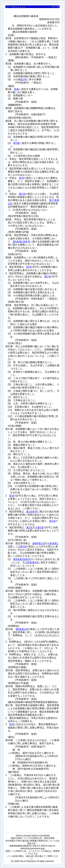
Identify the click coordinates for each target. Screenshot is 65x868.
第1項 (47, 276)
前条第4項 (33, 562)
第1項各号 (32, 512)
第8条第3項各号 (22, 559)
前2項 (52, 521)
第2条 (16, 143)
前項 (21, 178)
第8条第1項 (39, 543)
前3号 (24, 79)
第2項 (22, 194)
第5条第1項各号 (21, 242)
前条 (16, 89)
